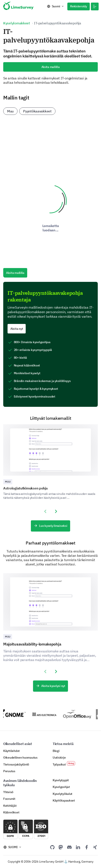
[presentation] (45, 511)
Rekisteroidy (79, 6)
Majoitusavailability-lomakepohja (32, 644)
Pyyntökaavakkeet (37, 111)
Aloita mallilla (51, 67)
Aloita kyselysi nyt (50, 686)
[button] (95, 6)
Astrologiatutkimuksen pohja (25, 488)
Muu (10, 111)
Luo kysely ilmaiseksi (50, 526)
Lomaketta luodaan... (51, 228)
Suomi (56, 6)
